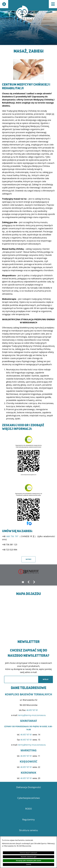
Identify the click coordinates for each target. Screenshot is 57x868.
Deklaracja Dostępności (29, 787)
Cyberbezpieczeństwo (29, 798)
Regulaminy (28, 819)
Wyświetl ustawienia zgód (29, 857)
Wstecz (28, 559)
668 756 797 (12, 536)
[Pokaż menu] (53, 4)
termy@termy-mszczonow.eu (32, 715)
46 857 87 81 (32, 710)
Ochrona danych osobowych (28, 853)
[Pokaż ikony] (4, 4)
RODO (29, 809)
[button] (29, 79)
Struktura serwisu (29, 830)
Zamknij (28, 864)
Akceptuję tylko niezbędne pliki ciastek (28, 861)
